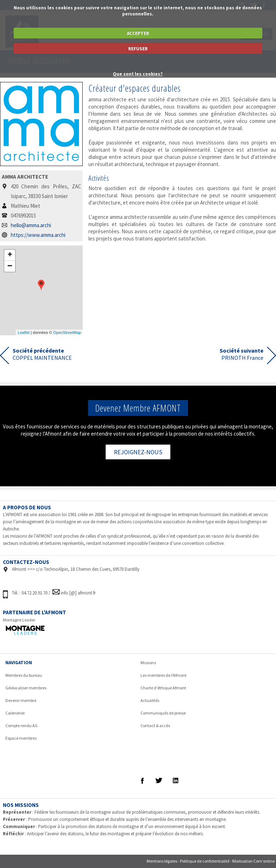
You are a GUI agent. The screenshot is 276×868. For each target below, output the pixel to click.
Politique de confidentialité (205, 861)
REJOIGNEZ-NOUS (138, 452)
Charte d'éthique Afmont (163, 688)
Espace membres (21, 738)
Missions (148, 663)
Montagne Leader (19, 620)
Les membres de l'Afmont (164, 675)
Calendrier (15, 713)
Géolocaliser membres (26, 688)
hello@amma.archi (31, 225)
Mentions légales (162, 861)
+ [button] (10, 255)
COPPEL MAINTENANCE (42, 354)
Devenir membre (21, 700)
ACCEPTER (138, 33)
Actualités (150, 700)
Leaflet (24, 332)
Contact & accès (155, 725)
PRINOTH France (241, 354)
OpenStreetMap (67, 332)
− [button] (10, 266)
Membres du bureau (24, 675)
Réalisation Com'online (253, 861)
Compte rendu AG (22, 725)
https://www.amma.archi (38, 235)
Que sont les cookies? (138, 74)
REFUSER (138, 49)
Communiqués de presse (163, 713)
